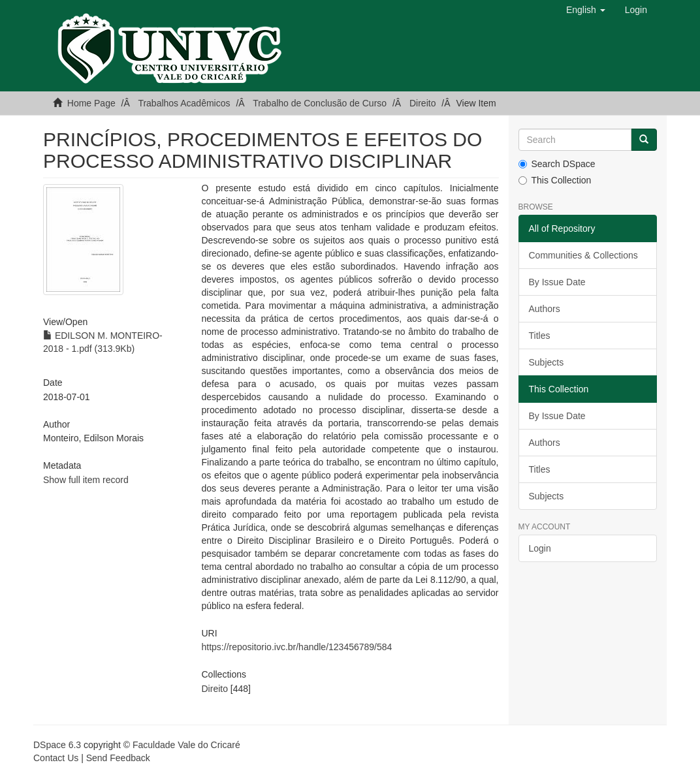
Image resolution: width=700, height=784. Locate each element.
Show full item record (86, 480)
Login (540, 548)
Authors (545, 309)
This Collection (555, 180)
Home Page (91, 103)
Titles (540, 336)
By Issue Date (557, 282)
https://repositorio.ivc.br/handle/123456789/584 (297, 647)
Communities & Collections (583, 255)
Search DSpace (557, 164)
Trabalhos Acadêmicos (184, 103)
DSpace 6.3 (57, 745)
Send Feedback (118, 758)
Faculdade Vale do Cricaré (186, 745)
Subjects (547, 362)
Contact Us (56, 758)
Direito (422, 103)
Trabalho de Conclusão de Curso (320, 103)
